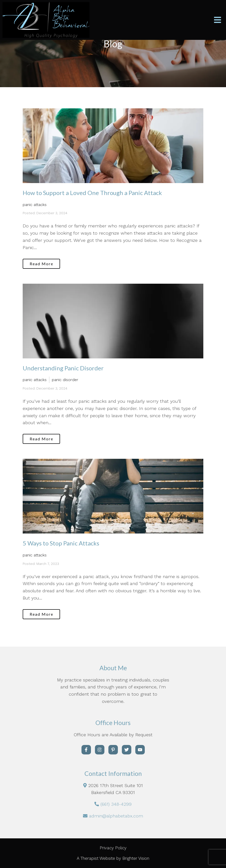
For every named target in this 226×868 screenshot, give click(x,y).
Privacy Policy (113, 848)
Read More (41, 264)
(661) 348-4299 (116, 804)
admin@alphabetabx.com (116, 816)
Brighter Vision (136, 858)
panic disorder (65, 380)
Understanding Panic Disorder (63, 368)
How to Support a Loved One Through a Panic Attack (92, 193)
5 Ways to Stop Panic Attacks (61, 543)
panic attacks (35, 205)
